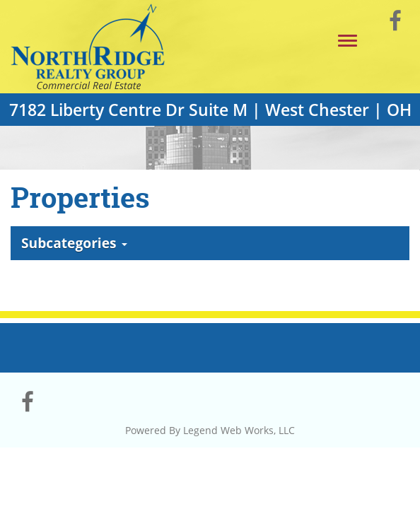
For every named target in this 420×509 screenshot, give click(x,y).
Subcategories (74, 243)
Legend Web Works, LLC (239, 430)
